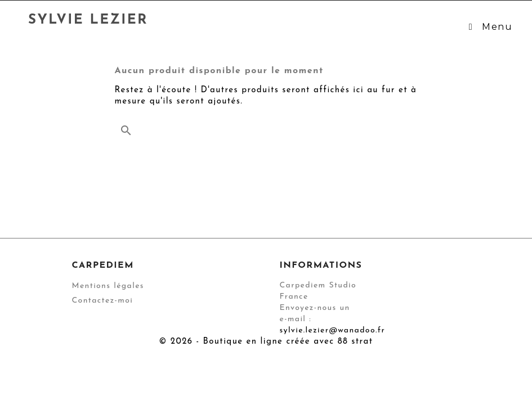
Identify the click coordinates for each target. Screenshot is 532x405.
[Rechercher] (266, 128)
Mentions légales (108, 286)
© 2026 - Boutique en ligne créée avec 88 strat (266, 342)
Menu (489, 27)
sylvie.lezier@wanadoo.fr (333, 330)
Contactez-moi (103, 301)
